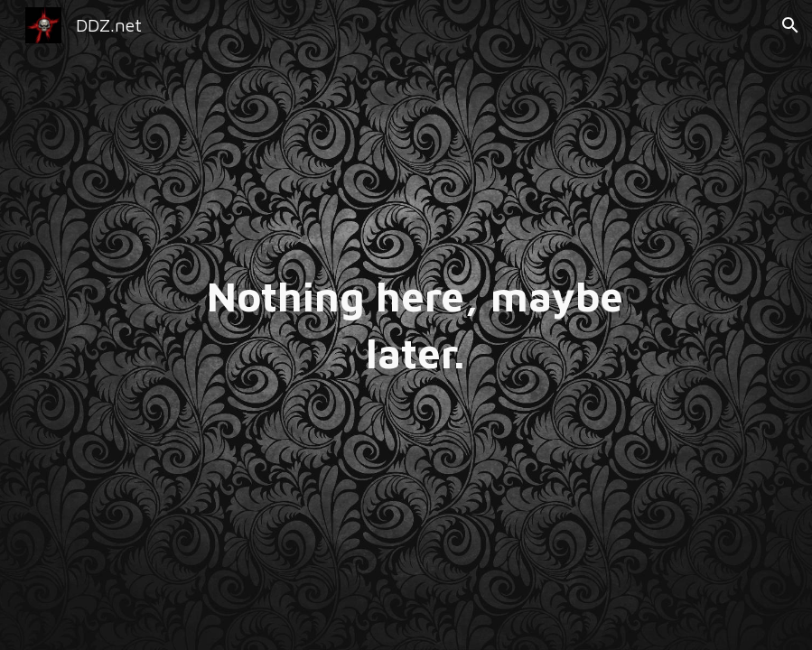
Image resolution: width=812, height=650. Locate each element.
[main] (406, 325)
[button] (790, 25)
